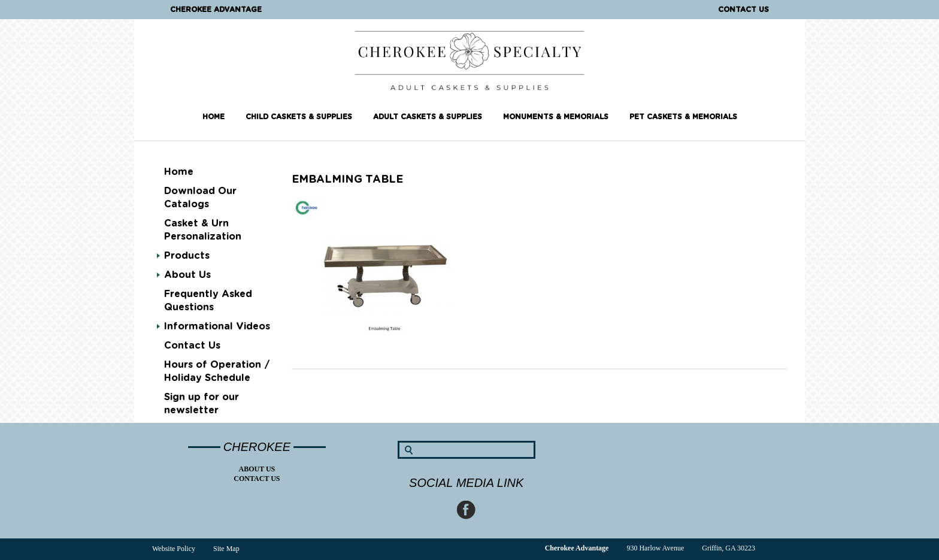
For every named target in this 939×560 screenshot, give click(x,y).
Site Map (226, 549)
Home (213, 117)
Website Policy (174, 549)
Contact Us (743, 10)
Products (187, 256)
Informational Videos (217, 326)
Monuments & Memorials (556, 117)
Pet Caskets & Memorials (683, 117)
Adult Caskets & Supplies (428, 117)
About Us (187, 275)
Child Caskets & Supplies (299, 117)
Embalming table (347, 180)
